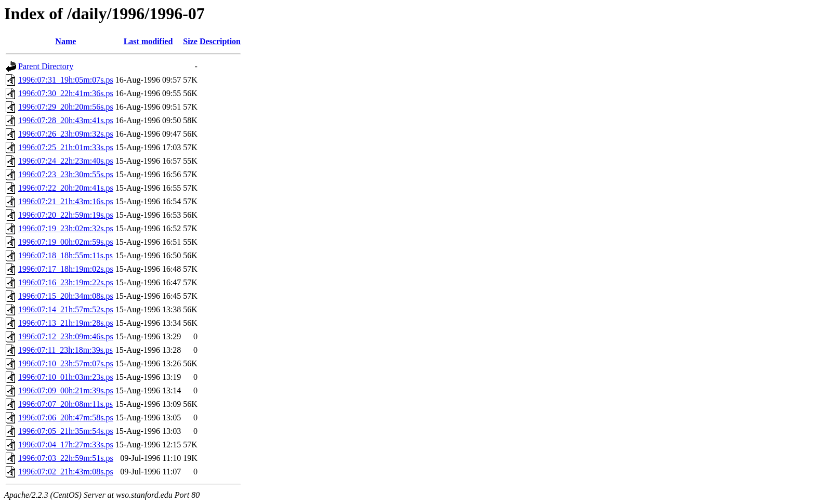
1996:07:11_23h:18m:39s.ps (65, 350)
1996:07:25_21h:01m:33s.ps (66, 147)
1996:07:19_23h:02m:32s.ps (66, 228)
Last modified (148, 41)
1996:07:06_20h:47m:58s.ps (66, 417)
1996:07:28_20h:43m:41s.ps (66, 120)
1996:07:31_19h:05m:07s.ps (66, 80)
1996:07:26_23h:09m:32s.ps (66, 134)
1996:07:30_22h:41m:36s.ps (66, 93)
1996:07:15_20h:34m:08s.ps (66, 296)
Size (190, 41)
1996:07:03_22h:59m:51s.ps (66, 458)
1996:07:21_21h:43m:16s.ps (66, 201)
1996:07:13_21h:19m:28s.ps (66, 323)
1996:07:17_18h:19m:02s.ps (66, 269)
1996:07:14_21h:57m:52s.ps (66, 309)
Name (65, 41)
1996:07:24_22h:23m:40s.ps (66, 161)
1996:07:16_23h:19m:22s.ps (66, 282)
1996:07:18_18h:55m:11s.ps (65, 255)
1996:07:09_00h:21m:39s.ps (66, 390)
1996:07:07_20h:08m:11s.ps (65, 404)
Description (220, 41)
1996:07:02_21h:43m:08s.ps (66, 472)
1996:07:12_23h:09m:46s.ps (66, 336)
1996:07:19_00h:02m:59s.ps (66, 242)
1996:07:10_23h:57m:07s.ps (66, 363)
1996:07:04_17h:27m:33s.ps (66, 445)
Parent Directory (46, 66)
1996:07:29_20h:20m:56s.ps (66, 107)
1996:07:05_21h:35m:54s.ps (66, 431)
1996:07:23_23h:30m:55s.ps (66, 174)
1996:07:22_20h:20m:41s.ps (66, 188)
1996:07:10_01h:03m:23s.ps (66, 377)
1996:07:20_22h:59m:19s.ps (66, 215)
